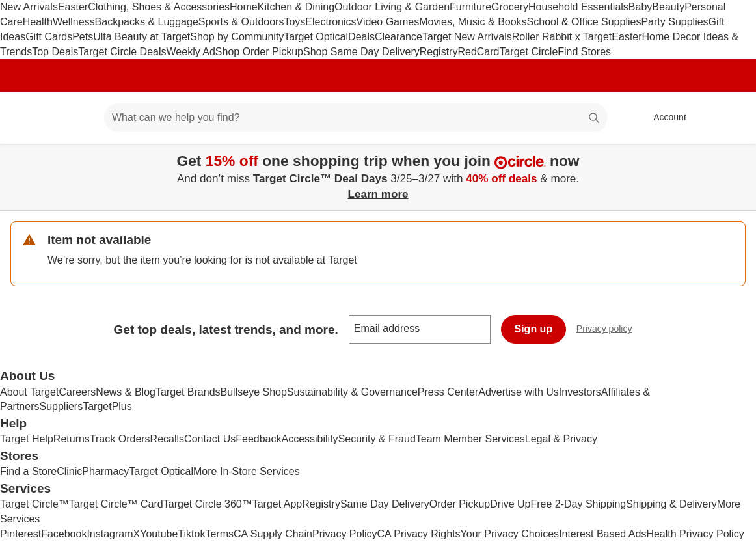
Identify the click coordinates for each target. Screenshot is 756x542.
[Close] (738, 159)
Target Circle (528, 52)
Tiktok (191, 534)
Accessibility (309, 439)
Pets (83, 37)
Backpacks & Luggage (147, 22)
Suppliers (61, 406)
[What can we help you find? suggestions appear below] (356, 118)
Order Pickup (460, 504)
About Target (29, 392)
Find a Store (28, 471)
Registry (439, 52)
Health (38, 22)
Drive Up (510, 504)
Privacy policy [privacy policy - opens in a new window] (610, 330)
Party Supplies (674, 22)
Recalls (167, 439)
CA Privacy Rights (419, 534)
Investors (580, 392)
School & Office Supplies (584, 22)
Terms (219, 534)
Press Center (448, 392)
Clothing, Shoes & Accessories (159, 7)
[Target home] (29, 118)
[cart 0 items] (729, 118)
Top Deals (55, 52)
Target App (277, 504)
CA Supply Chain (273, 534)
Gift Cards (49, 37)
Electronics (331, 22)
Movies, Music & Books (473, 22)
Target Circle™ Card (116, 504)
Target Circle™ (34, 504)
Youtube (159, 534)
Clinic (69, 471)
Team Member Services (470, 439)
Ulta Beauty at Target (142, 37)
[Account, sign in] (663, 118)
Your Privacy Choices (510, 534)
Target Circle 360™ (208, 504)
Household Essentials (578, 7)
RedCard (478, 52)
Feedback (258, 439)
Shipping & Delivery (671, 504)
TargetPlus (107, 406)
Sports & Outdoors (241, 22)
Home (244, 7)
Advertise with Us (519, 392)
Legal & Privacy (561, 439)
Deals (361, 37)
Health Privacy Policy (695, 534)
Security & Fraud (377, 439)
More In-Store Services (247, 471)
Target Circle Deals (122, 52)
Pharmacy (105, 471)
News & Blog (126, 392)
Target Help (27, 439)
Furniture (470, 7)
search (595, 119)
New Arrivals (29, 7)
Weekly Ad (191, 52)
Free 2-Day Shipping (578, 504)
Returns (72, 439)
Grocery (510, 7)
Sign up (534, 329)
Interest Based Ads (602, 534)
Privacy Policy (345, 534)
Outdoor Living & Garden (392, 7)
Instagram (110, 534)
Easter (73, 7)
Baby (640, 7)
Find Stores (584, 52)
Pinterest (20, 534)
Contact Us (210, 439)
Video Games (388, 22)
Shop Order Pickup (259, 52)
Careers (77, 392)
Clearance (398, 37)
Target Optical (316, 37)
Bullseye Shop (254, 392)
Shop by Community (237, 37)
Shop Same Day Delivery (361, 52)
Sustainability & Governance (352, 392)
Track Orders (120, 439)
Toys (294, 22)
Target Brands (188, 392)
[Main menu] (74, 118)
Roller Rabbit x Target (562, 37)
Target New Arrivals (467, 37)
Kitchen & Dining (296, 7)
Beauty (668, 7)
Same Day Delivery (385, 504)
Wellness (74, 22)
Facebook (64, 534)
